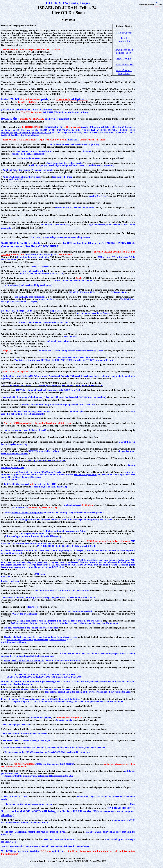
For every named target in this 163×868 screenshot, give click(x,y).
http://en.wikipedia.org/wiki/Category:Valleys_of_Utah (26, 132)
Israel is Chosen (124, 33)
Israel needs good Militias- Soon (124, 51)
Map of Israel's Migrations (124, 72)
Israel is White (124, 59)
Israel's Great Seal (125, 65)
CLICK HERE (48, 246)
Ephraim (81, 99)
